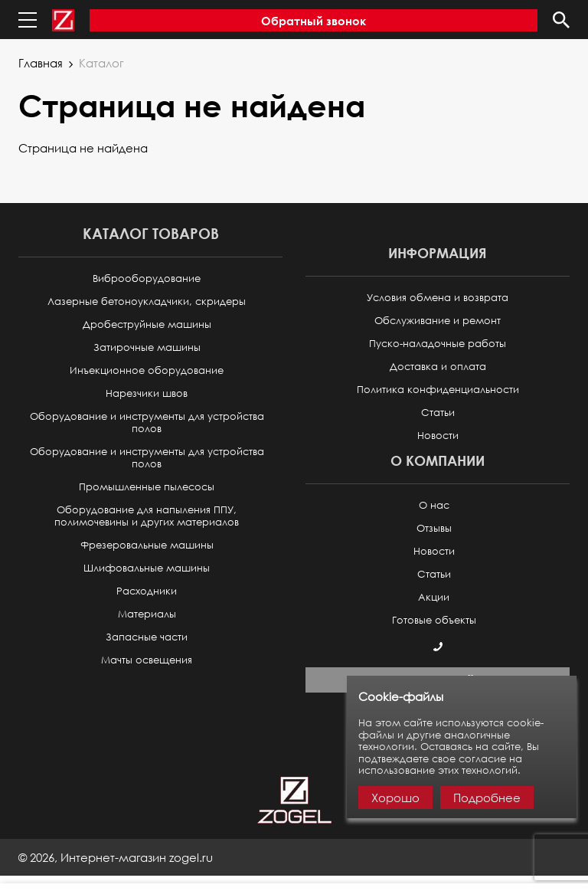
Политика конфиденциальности (438, 390)
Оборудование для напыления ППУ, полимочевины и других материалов (147, 516)
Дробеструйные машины (147, 324)
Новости (438, 436)
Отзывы (434, 528)
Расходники (147, 591)
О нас (434, 505)
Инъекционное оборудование (147, 370)
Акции (434, 597)
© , (116, 857)
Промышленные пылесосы (147, 487)
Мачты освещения (147, 660)
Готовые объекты (434, 620)
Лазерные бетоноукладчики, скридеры (147, 301)
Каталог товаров (151, 233)
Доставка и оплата (438, 367)
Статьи (438, 413)
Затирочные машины (147, 347)
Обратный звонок (314, 21)
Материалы (147, 614)
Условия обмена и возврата (438, 298)
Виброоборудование (147, 278)
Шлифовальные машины (147, 568)
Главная (41, 63)
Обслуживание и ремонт (438, 321)
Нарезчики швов (147, 393)
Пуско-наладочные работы (438, 344)
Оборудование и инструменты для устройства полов (147, 423)
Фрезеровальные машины (147, 545)
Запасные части (147, 637)
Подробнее (487, 798)
